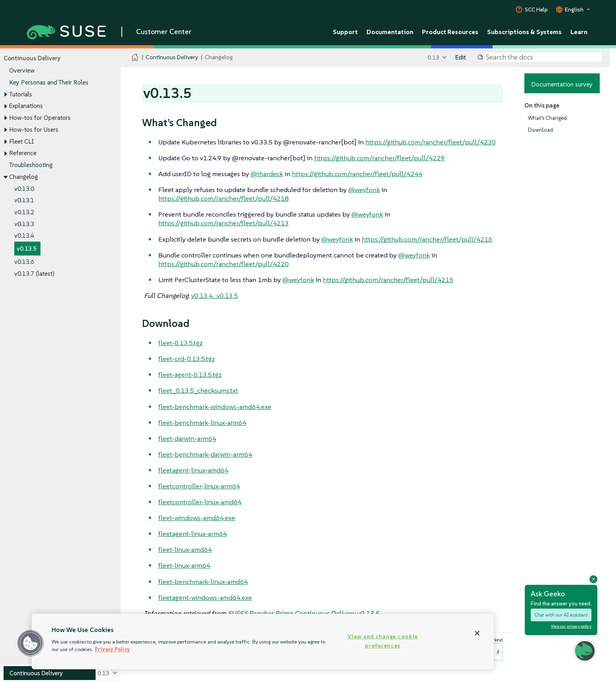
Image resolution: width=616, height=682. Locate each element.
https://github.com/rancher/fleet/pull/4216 (427, 239)
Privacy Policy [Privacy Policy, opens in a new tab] (112, 649)
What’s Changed (547, 118)
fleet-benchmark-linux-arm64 (202, 423)
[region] (263, 642)
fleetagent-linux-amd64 (193, 470)
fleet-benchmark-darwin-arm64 (205, 454)
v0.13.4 (24, 236)
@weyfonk (364, 190)
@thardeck (267, 174)
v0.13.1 (24, 201)
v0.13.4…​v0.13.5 (215, 296)
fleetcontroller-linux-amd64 (200, 502)
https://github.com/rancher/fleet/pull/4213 (224, 223)
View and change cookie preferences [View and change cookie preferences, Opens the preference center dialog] (383, 641)
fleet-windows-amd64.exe (197, 518)
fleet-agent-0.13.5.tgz (190, 375)
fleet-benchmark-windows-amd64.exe (215, 407)
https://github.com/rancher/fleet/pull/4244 (357, 174)
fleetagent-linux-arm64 (193, 534)
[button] (31, 643)
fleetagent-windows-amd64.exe (205, 597)
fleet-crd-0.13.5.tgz (187, 359)
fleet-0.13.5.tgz (180, 343)
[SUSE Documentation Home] (135, 58)
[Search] (543, 58)
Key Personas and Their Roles (49, 82)
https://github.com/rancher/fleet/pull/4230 (431, 142)
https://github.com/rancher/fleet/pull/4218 (224, 198)
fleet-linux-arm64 (184, 565)
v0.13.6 (24, 262)
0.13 (434, 57)
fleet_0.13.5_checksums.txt (198, 390)
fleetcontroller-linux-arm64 (199, 486)
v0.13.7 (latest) (34, 274)
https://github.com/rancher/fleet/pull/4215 (388, 280)
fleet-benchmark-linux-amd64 (203, 582)
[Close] (477, 633)
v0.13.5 (27, 249)
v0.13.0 (24, 189)
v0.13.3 (24, 224)
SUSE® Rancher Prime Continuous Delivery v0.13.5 (303, 613)
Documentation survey (562, 84)
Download (540, 130)
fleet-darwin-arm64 (187, 438)
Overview (22, 71)
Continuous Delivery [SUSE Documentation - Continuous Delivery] (172, 57)
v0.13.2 (24, 212)
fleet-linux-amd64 (185, 549)
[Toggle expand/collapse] (6, 94)
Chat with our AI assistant (561, 615)
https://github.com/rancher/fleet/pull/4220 (224, 264)
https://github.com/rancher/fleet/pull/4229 (379, 158)
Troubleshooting (31, 165)
